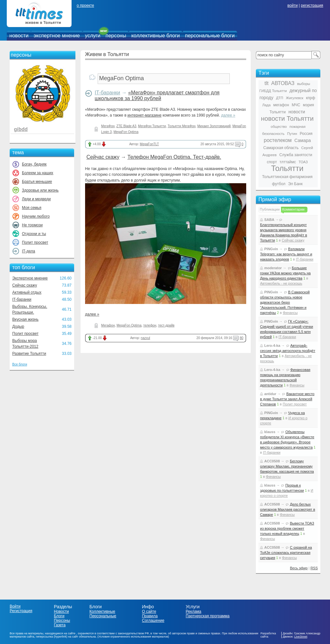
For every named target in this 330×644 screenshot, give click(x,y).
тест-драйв (166, 325)
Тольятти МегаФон (181, 126)
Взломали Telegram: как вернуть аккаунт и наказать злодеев (286, 254)
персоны (116, 36)
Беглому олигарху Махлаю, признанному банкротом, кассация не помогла (287, 466)
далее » (228, 115)
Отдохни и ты (34, 234)
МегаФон (108, 126)
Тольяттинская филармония (287, 177)
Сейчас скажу (25, 285)
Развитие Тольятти (29, 354)
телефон (150, 325)
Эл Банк (295, 184)
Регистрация (21, 611)
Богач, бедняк (34, 164)
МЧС (296, 105)
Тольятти (287, 168)
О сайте (149, 611)
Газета (60, 625)
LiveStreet (301, 637)
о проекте (85, 5)
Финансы (290, 313)
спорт (272, 162)
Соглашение (153, 620)
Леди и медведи (36, 199)
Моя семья (32, 208)
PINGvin (271, 249)
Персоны (62, 620)
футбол (279, 184)
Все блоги (20, 364)
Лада (267, 105)
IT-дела (29, 251)
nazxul (146, 338)
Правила (150, 616)
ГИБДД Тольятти (273, 91)
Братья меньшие (37, 182)
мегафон (281, 105)
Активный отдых (27, 292)
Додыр (18, 327)
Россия (306, 134)
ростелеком (278, 140)
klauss (270, 432)
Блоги (59, 616)
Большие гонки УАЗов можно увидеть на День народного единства (285, 273)
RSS (314, 568)
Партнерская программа (208, 616)
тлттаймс (288, 162)
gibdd (21, 129)
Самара (302, 140)
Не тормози (32, 225)
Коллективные (102, 611)
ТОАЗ (303, 162)
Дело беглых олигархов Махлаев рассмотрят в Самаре (288, 509)
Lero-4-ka (272, 346)
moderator (273, 268)
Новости (61, 611)
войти (293, 5)
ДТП (280, 98)
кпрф (310, 98)
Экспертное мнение (30, 278)
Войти (15, 606)
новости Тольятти (287, 118)
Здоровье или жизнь (40, 190)
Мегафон (108, 325)
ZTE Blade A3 (126, 126)
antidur (270, 394)
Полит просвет (35, 242)
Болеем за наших (38, 173)
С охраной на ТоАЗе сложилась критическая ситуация (286, 553)
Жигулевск (295, 98)
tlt (267, 83)
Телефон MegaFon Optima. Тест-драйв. (174, 157)
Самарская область (281, 148)
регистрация (312, 5)
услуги (93, 36)
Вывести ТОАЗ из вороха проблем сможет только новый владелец (287, 528)
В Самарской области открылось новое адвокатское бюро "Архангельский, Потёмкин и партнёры (285, 302)
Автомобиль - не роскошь (281, 283)
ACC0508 (272, 461)
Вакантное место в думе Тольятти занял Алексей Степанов (287, 399)
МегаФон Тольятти (152, 126)
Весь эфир (299, 568)
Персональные (103, 616)
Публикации (270, 209)
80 (242, 338)
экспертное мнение (57, 36)
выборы (304, 84)
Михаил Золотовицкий (214, 126)
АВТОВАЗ (283, 83)
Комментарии (293, 209)
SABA (269, 220)
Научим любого (36, 216)
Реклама (193, 611)
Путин (292, 134)
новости (19, 36)
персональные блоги (210, 36)
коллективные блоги (155, 36)
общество (279, 127)
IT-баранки (22, 299)
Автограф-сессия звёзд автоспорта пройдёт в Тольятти (288, 351)
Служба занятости (296, 155)
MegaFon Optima (126, 132)
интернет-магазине (145, 115)
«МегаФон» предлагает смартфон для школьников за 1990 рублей (157, 95)
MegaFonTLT (149, 144)
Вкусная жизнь (25, 319)
